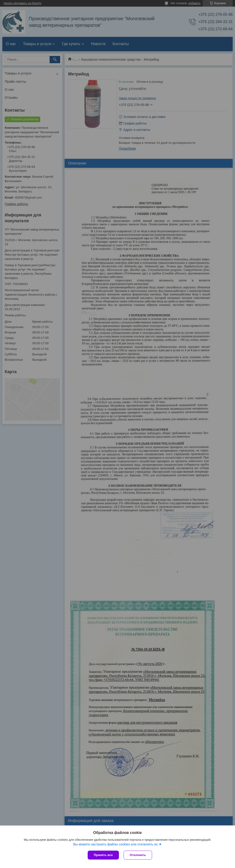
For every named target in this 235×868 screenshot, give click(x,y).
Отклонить (138, 855)
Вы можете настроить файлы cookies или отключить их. (116, 844)
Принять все (103, 855)
